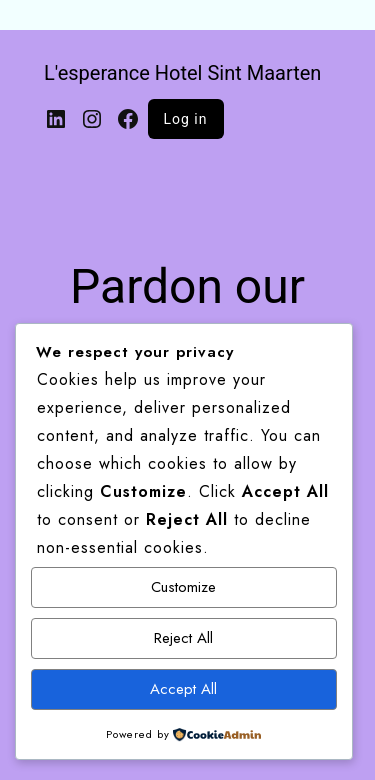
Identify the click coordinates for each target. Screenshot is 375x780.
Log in (186, 119)
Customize (183, 587)
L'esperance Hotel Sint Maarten (182, 73)
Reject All (183, 638)
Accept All (183, 689)
